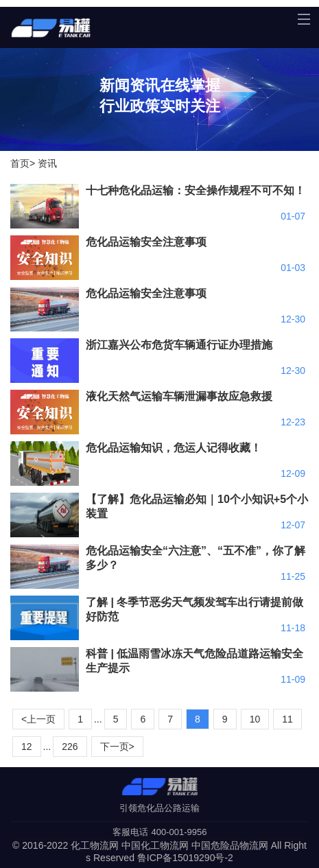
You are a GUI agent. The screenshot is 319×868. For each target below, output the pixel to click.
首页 (20, 163)
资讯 (47, 163)
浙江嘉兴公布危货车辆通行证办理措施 (179, 345)
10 (255, 719)
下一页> (117, 747)
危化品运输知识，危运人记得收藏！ (174, 448)
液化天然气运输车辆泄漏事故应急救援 (179, 396)
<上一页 (38, 719)
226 (70, 747)
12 (27, 747)
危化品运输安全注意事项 (146, 242)
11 (287, 719)
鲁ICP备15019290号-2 (185, 858)
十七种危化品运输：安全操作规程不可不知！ (196, 190)
